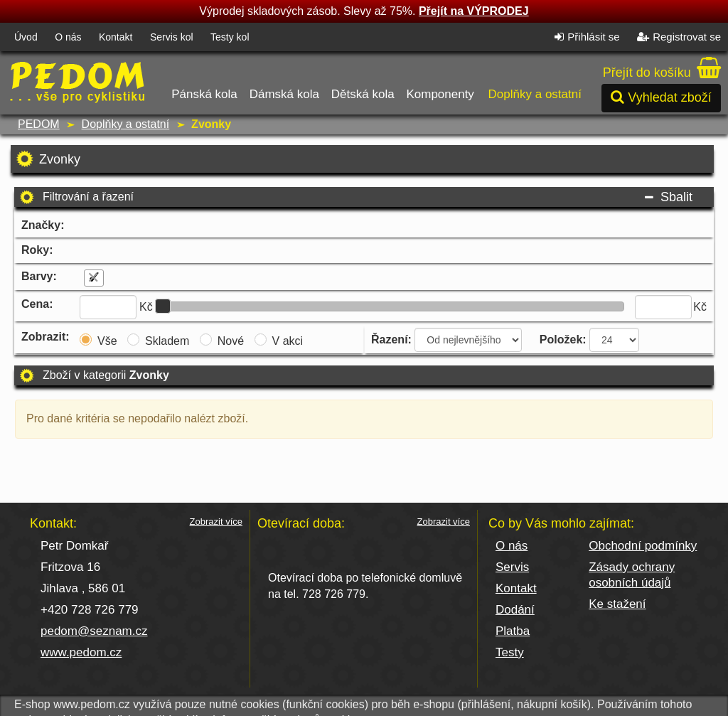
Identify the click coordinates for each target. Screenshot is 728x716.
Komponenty (440, 78)
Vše (107, 341)
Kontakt (116, 37)
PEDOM (39, 124)
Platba (513, 631)
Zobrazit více (216, 522)
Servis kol (172, 37)
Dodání (515, 610)
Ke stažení (617, 604)
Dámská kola (284, 78)
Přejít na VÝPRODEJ (474, 11)
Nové (231, 341)
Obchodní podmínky (643, 546)
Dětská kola (363, 78)
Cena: (37, 304)
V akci (288, 341)
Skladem (167, 341)
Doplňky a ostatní (534, 78)
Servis (512, 567)
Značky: (43, 225)
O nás (68, 37)
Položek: (563, 340)
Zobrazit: (45, 337)
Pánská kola (205, 78)
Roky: (37, 250)
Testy (510, 652)
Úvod (26, 37)
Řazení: (391, 340)
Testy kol (230, 37)
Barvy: (39, 276)
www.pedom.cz (81, 652)
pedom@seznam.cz (94, 631)
